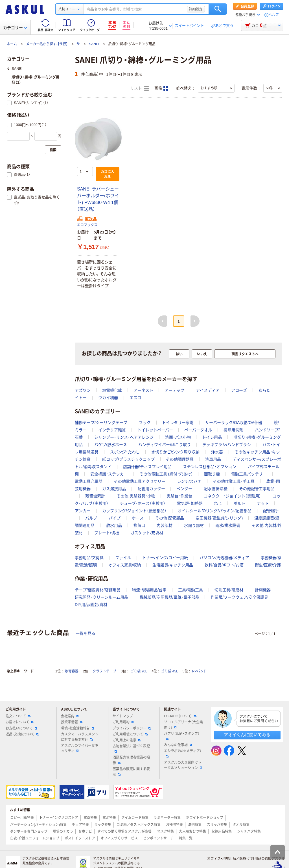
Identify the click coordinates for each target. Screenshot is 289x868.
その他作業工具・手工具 (234, 481)
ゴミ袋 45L (169, 671)
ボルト (239, 503)
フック (145, 423)
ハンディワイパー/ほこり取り (165, 445)
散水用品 (114, 525)
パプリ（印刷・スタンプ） (182, 736)
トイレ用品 (212, 437)
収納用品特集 (222, 832)
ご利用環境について (130, 734)
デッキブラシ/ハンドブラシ (227, 445)
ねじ (218, 503)
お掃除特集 (174, 825)
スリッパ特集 (217, 825)
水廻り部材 (194, 525)
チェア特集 (80, 825)
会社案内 (70, 716)
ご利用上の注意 (127, 740)
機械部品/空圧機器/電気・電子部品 (169, 597)
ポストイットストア (80, 838)
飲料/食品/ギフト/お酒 (224, 565)
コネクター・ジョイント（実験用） (232, 496)
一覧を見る (86, 633)
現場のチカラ (63, 832)
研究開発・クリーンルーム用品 (101, 597)
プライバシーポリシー (132, 728)
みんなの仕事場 (178, 745)
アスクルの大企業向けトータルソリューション (183, 765)
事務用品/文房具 (89, 558)
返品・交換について (22, 734)
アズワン (83, 390)
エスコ (135, 398)
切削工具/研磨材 (229, 590)
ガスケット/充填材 (147, 533)
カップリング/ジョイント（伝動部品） (134, 511)
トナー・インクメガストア (59, 818)
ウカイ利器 (108, 398)
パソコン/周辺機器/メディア (224, 558)
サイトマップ (123, 716)
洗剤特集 (195, 825)
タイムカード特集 (135, 818)
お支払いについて (21, 728)
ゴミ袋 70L (139, 671)
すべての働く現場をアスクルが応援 (124, 832)
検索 (218, 9)
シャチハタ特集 (249, 832)
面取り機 (212, 474)
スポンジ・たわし (125, 452)
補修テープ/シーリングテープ (101, 423)
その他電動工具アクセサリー (140, 481)
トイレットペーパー (155, 430)
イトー (81, 398)
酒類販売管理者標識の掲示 (131, 760)
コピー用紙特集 (22, 818)
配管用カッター (151, 489)
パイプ (115, 518)
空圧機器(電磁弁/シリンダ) (219, 518)
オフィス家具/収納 (125, 565)
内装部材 (165, 525)
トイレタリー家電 (178, 423)
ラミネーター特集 (167, 818)
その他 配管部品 (170, 518)
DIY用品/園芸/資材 (91, 605)
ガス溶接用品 (114, 489)
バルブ (91, 518)
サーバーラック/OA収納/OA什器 (234, 423)
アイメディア (208, 390)
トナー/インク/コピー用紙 (165, 558)
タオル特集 (241, 825)
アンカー (83, 511)
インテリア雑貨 (112, 430)
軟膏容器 (72, 671)
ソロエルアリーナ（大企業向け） (183, 725)
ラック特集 (103, 825)
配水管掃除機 (216, 489)
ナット (263, 503)
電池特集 (109, 818)
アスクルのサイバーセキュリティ (80, 748)
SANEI (94, 44)
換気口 (139, 525)
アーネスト (143, 390)
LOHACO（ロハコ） (180, 716)
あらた (264, 390)
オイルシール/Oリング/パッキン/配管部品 (215, 511)
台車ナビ (85, 832)
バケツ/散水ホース (111, 445)
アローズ (239, 390)
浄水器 (217, 452)
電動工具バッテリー (249, 474)
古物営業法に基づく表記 (131, 748)
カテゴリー (15, 28)
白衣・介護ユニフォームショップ (35, 838)
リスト (139, 88)
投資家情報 (72, 722)
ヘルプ (274, 15)
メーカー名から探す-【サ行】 (47, 44)
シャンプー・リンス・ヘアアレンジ (124, 437)
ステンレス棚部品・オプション (210, 467)
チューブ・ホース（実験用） (143, 503)
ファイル (123, 558)
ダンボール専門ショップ (29, 832)
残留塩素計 (95, 496)
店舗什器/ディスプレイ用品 (147, 467)
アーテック (174, 390)
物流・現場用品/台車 (149, 590)
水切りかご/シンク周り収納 (176, 452)
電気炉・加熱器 (190, 503)
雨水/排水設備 (228, 525)
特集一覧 (186, 838)
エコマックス (87, 225)
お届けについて (20, 722)
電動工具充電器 (89, 481)
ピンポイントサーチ (158, 838)
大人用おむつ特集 (192, 832)
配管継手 (271, 511)
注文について (18, 716)
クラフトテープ (104, 671)
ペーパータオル (198, 430)
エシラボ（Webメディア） (183, 753)
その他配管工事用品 (257, 489)
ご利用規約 (123, 722)
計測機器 (263, 590)
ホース (138, 518)
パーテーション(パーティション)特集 (38, 825)
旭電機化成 (112, 390)
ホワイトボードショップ (205, 818)
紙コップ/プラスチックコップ (128, 459)
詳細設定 (196, 9)
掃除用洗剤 (233, 430)
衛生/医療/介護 (268, 565)
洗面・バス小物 (178, 437)
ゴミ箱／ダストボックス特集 (139, 825)
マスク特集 (165, 832)
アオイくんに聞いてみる (247, 735)
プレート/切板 (107, 533)
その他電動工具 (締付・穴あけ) (166, 474)
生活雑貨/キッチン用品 (173, 565)
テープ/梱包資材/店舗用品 (98, 590)
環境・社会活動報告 (78, 728)
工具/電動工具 (191, 590)
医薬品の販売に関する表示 (131, 772)
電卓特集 (90, 818)
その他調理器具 (180, 459)
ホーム (12, 44)
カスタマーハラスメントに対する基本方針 (80, 737)
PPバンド (200, 671)
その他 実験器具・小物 (136, 496)
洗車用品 (213, 459)
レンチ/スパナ (189, 481)
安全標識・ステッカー (109, 474)
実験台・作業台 (179, 496)
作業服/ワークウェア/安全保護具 (239, 597)
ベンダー (184, 489)
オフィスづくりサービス (119, 838)
